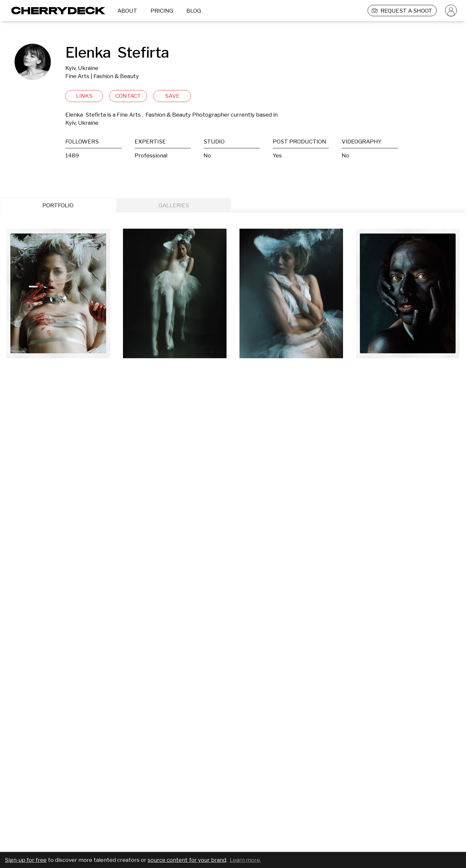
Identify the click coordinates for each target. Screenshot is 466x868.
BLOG (194, 11)
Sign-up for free (26, 860)
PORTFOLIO (58, 205)
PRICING (162, 11)
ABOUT (127, 11)
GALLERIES (174, 205)
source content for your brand (187, 860)
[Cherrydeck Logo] (56, 11)
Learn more (245, 860)
